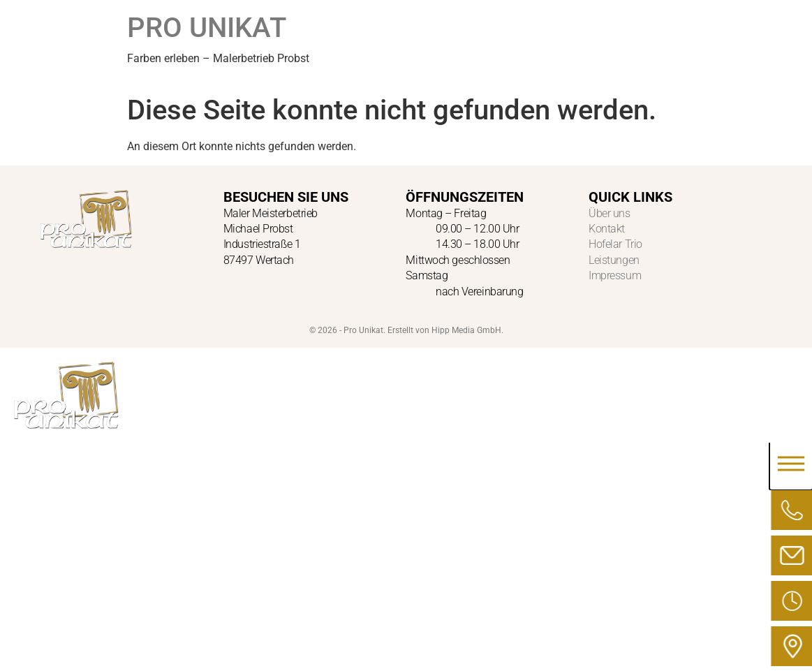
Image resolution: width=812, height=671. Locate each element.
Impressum (615, 275)
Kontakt (607, 229)
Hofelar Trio (615, 244)
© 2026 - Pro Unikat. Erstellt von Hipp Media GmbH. (406, 330)
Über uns (609, 213)
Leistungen (614, 260)
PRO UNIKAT (207, 28)
